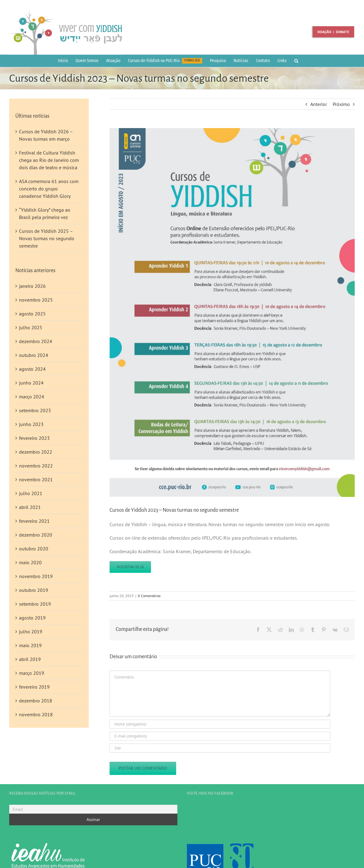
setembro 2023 (35, 410)
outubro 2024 (34, 355)
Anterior (319, 104)
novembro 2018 (36, 714)
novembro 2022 (36, 466)
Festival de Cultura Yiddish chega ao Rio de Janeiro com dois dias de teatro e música (49, 160)
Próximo (341, 104)
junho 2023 (31, 424)
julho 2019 (31, 631)
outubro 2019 (34, 590)
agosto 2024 (32, 369)
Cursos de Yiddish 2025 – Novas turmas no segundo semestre (47, 238)
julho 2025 (31, 327)
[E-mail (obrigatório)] (220, 736)
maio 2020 (30, 562)
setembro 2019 (35, 604)
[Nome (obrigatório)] (220, 724)
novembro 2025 (36, 300)
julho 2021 (31, 493)
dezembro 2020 (36, 535)
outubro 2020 (34, 549)
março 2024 (32, 397)
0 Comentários (149, 596)
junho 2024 (31, 383)
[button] (296, 61)
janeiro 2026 (32, 286)
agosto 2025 (32, 314)
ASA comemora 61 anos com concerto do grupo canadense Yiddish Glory (49, 189)
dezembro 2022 (36, 452)
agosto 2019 (32, 618)
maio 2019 (30, 645)
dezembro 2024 (36, 341)
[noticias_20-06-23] (232, 313)
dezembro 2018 (36, 701)
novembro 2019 (36, 576)
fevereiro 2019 (34, 687)
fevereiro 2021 (34, 521)
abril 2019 (30, 659)
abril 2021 (30, 507)
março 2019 (32, 673)
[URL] (220, 748)
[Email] (93, 809)
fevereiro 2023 (34, 438)
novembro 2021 (36, 479)
